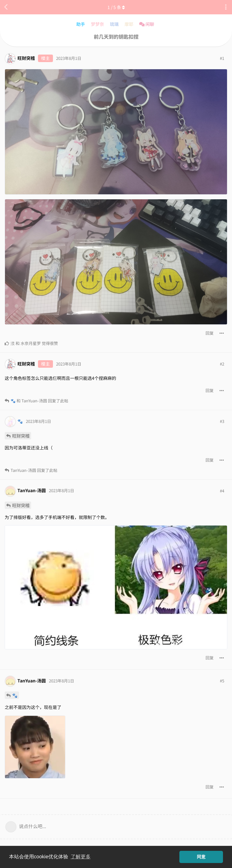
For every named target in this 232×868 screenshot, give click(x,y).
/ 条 (116, 7)
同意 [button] (201, 857)
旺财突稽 (21, 436)
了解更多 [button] (81, 857)
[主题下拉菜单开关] (226, 7)
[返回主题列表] (6, 7)
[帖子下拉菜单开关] (222, 333)
